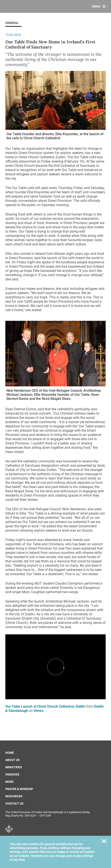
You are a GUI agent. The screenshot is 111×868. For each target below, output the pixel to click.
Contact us (14, 803)
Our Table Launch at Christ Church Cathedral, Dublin (45, 706)
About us (13, 760)
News (10, 782)
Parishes (12, 774)
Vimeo (38, 711)
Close (104, 842)
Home (10, 753)
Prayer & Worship (19, 789)
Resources (14, 796)
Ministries (14, 767)
